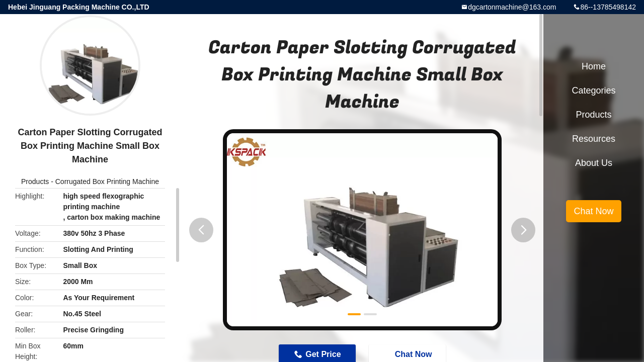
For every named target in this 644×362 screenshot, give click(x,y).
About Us (594, 163)
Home (594, 66)
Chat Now (593, 211)
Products (35, 182)
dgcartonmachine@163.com (512, 7)
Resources (594, 139)
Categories (593, 90)
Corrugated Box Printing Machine (107, 182)
